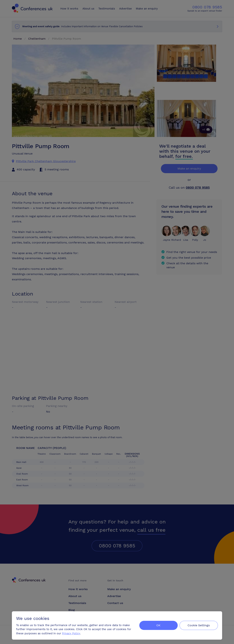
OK (158, 625)
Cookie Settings (199, 625)
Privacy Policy (71, 633)
